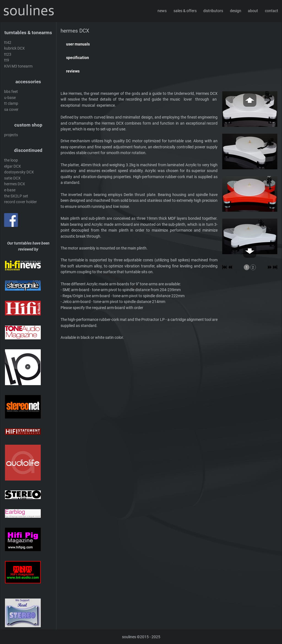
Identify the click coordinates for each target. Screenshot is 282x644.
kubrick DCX (14, 48)
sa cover (11, 110)
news (162, 11)
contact (272, 11)
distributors (213, 11)
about (253, 11)
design (236, 11)
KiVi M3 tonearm (18, 66)
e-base (10, 190)
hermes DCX (15, 184)
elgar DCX (13, 166)
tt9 (7, 60)
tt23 (8, 54)
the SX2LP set (16, 196)
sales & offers (185, 11)
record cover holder (21, 202)
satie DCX (12, 178)
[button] (169, 44)
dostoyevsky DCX (19, 172)
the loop (11, 160)
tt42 (8, 43)
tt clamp (11, 104)
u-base (10, 98)
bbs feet (11, 92)
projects (11, 135)
